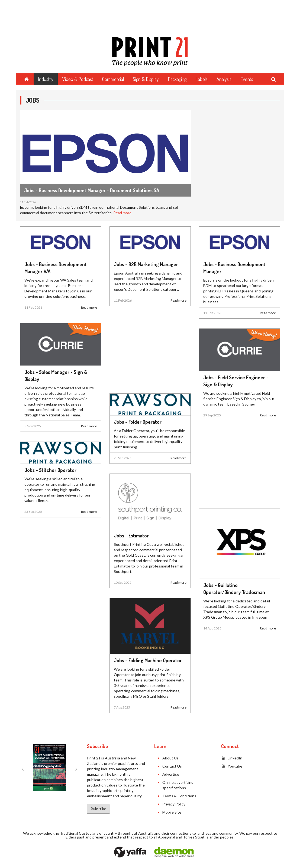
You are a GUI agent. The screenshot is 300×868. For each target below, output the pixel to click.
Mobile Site (172, 812)
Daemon (174, 852)
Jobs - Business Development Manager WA (56, 268)
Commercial (113, 79)
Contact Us (172, 766)
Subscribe (98, 809)
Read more (122, 213)
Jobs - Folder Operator (138, 422)
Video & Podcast (78, 79)
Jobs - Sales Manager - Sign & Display (56, 376)
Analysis (224, 79)
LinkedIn (232, 758)
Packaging (177, 79)
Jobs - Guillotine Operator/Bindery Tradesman (234, 589)
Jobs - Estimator (131, 536)
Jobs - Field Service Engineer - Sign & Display (236, 381)
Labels (201, 79)
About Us (170, 758)
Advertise (171, 774)
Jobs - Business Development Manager (234, 268)
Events (247, 79)
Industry (46, 79)
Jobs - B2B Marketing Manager (146, 264)
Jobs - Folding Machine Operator (148, 660)
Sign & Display (146, 79)
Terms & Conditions (179, 796)
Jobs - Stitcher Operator (50, 470)
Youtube (232, 766)
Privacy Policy (174, 804)
